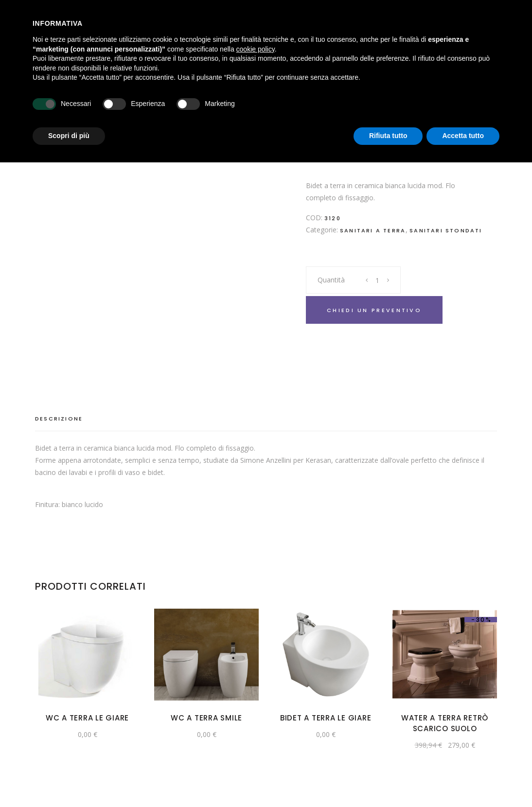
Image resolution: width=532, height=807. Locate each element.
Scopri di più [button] (69, 136)
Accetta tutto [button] (463, 136)
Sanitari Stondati (446, 230)
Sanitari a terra (373, 230)
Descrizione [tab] (59, 419)
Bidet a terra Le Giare (326, 718)
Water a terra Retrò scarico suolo (445, 723)
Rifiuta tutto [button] (388, 136)
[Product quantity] (378, 280)
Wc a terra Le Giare (87, 718)
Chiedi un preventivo (374, 310)
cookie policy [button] (256, 49)
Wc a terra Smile (206, 718)
